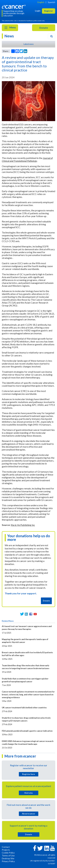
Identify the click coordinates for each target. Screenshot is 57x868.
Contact (6, 847)
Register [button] (49, 11)
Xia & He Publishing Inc (23, 525)
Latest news (29, 44)
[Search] (52, 36)
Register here (29, 774)
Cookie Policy (8, 853)
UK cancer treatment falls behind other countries (24, 708)
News (9, 36)
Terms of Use (8, 856)
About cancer (28, 814)
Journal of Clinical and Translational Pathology (27, 159)
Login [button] (38, 11)
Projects (6, 850)
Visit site (28, 793)
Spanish (51, 2)
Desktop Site (8, 858)
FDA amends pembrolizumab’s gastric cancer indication (27, 731)
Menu (10, 28)
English (41, 2)
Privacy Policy (8, 861)
